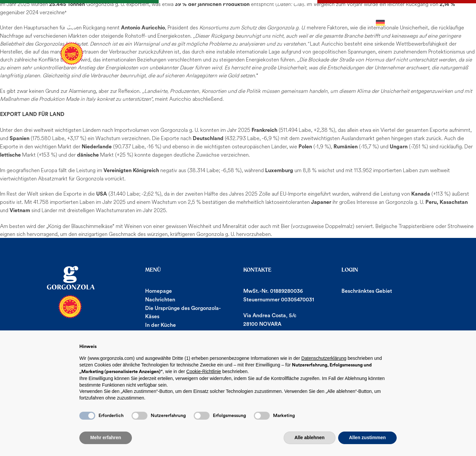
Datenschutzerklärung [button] (324, 358)
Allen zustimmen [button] (367, 437)
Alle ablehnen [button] (310, 437)
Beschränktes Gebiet (367, 291)
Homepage (159, 291)
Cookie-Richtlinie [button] (204, 371)
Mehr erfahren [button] (106, 437)
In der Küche (160, 325)
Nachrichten (160, 300)
